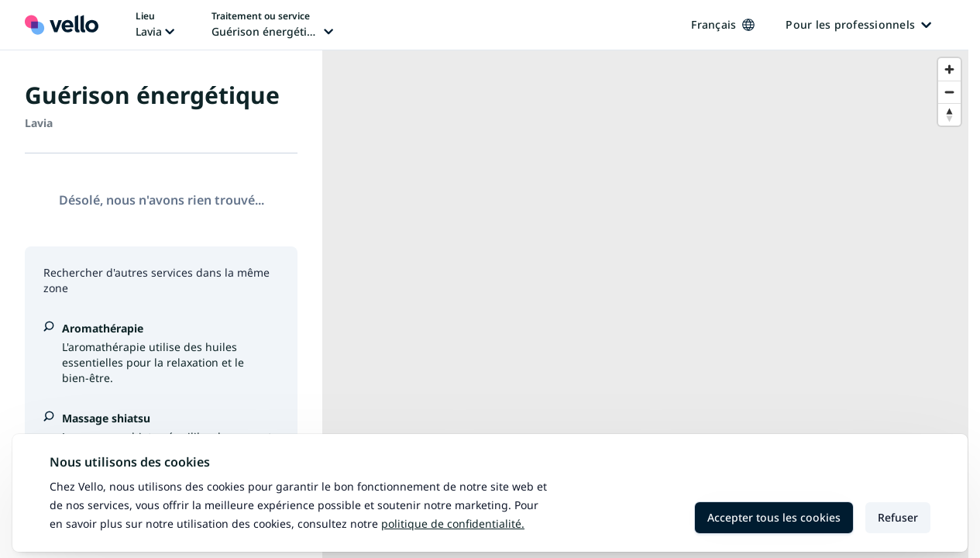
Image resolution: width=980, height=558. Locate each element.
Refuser (898, 517)
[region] (645, 304)
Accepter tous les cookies (774, 517)
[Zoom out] (949, 92)
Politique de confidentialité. (453, 524)
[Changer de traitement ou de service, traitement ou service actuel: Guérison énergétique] (272, 25)
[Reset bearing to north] (949, 114)
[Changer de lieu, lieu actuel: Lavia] (155, 25)
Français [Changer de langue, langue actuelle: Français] (723, 24)
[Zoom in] (949, 69)
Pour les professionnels (858, 24)
